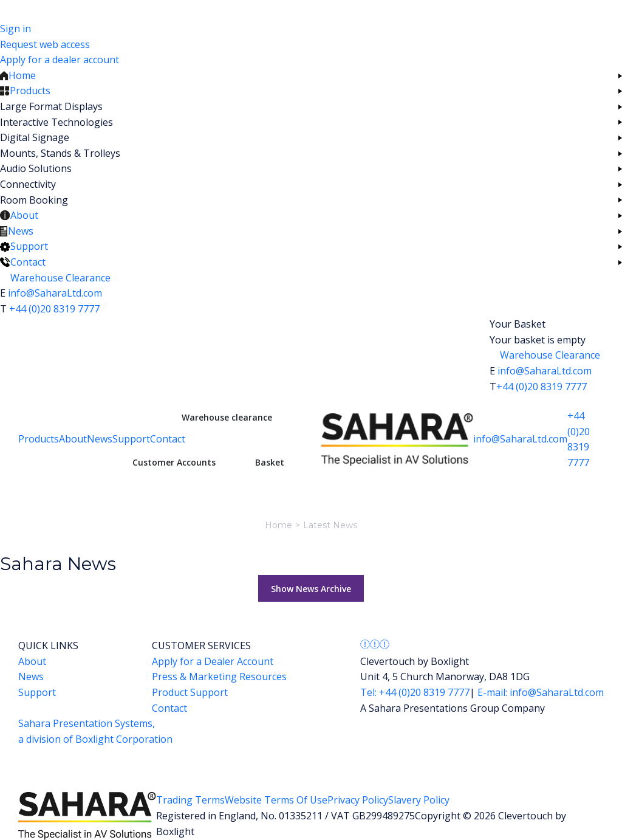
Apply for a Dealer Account (213, 661)
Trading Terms (190, 800)
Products (39, 439)
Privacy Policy (358, 800)
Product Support (190, 692)
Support (131, 439)
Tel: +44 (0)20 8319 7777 (415, 692)
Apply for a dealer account (60, 60)
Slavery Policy (419, 800)
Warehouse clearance (227, 417)
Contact (168, 439)
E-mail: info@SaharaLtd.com (539, 692)
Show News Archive (311, 589)
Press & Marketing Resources (219, 676)
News (100, 439)
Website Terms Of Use (276, 800)
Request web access (45, 44)
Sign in (15, 29)
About (73, 439)
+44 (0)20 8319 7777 (54, 309)
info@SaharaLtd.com (55, 293)
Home (279, 525)
